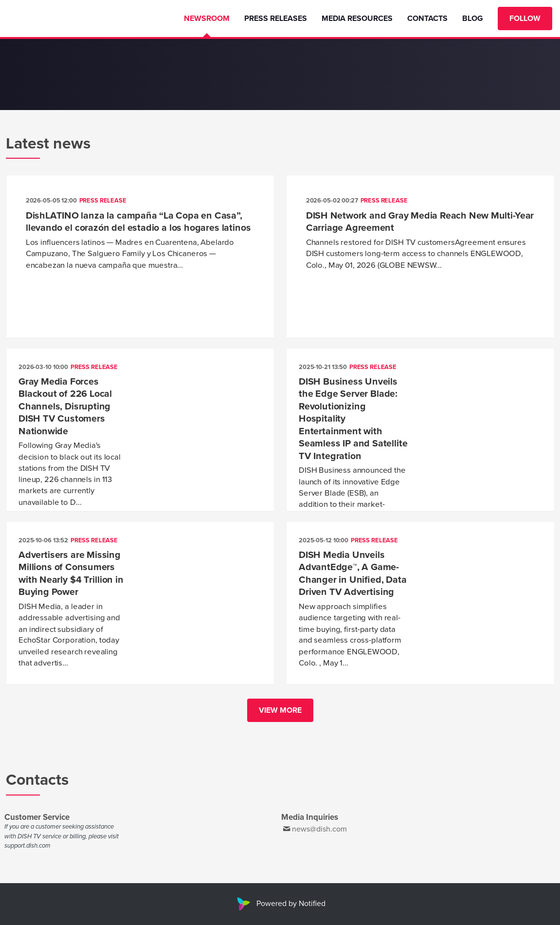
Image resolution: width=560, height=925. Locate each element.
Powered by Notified (280, 904)
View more (280, 710)
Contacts (427, 18)
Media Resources (357, 18)
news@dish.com (319, 829)
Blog (473, 18)
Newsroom (207, 18)
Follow (525, 18)
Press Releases (276, 18)
